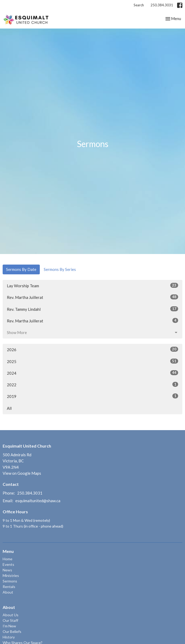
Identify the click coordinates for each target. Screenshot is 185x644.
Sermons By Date (21, 269)
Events (8, 564)
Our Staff (10, 620)
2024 (93, 373)
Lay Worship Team (93, 285)
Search (139, 5)
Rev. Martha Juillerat (93, 297)
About (8, 592)
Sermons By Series (60, 269)
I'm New (9, 626)
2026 (93, 349)
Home (8, 559)
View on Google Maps (22, 473)
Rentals (9, 587)
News (7, 570)
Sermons (10, 581)
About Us (11, 615)
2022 (93, 384)
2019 (93, 396)
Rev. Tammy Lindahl (93, 309)
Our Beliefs (12, 631)
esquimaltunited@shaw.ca (38, 501)
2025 (93, 361)
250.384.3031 (162, 5)
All (9, 408)
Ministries (11, 575)
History (9, 637)
